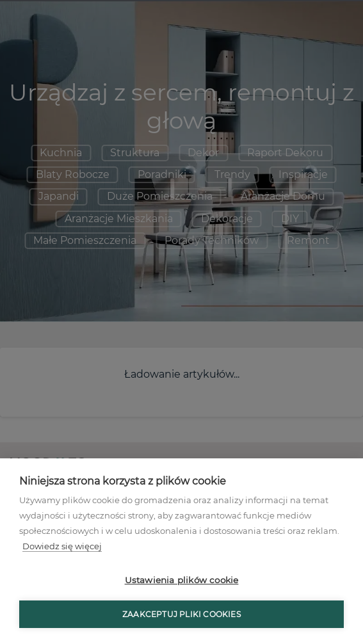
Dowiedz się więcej (62, 546)
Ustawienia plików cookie (182, 580)
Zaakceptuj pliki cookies (181, 614)
